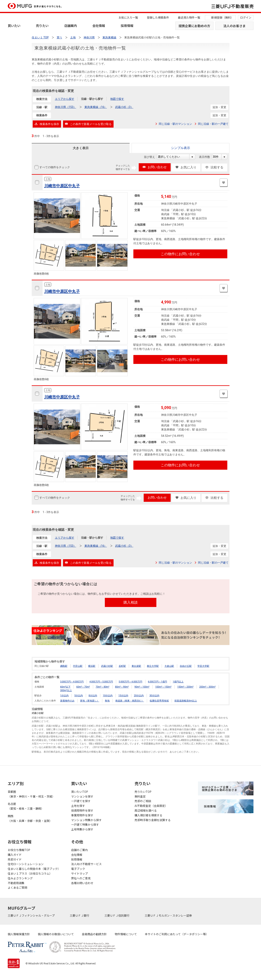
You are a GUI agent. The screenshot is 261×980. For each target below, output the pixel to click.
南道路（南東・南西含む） (130, 701)
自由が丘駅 (186, 666)
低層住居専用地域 (159, 701)
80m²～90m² (122, 687)
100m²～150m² (163, 687)
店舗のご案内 (79, 850)
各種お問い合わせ (82, 883)
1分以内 (65, 696)
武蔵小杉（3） (124, 107)
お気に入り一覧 (128, 17)
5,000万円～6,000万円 (130, 682)
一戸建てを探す (81, 801)
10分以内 (108, 696)
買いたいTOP (80, 792)
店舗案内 (71, 26)
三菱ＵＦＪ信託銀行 (117, 915)
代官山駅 (78, 666)
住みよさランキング (20, 878)
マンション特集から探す (86, 820)
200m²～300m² (207, 687)
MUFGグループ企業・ (220, 788)
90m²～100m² (142, 687)
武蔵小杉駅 (107, 666)
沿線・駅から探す (92, 99)
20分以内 (139, 696)
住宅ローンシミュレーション (26, 864)
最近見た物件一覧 (189, 17)
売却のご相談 (143, 801)
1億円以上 (178, 682)
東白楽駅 (136, 666)
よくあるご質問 (17, 887)
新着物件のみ (67, 701)
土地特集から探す (82, 829)
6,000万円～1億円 (158, 682)
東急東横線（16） (96, 107)
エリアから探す (65, 99)
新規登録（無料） (222, 17)
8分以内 (93, 696)
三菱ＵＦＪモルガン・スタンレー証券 (169, 915)
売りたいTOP (143, 792)
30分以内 (154, 696)
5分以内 (79, 696)
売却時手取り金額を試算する (153, 820)
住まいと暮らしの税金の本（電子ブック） (34, 869)
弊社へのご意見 (81, 878)
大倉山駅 (169, 666)
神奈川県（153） (66, 107)
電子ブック (78, 869)
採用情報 (127, 26)
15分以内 (123, 696)
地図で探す (117, 99)
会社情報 (99, 26)
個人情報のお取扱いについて (56, 934)
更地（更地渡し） (90, 701)
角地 (107, 701)
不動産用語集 (16, 883)
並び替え (152, 157)
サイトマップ (79, 873)
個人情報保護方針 (19, 934)
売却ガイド (15, 859)
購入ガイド (15, 855)
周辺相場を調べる (146, 810)
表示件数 (207, 157)
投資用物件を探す (82, 810)
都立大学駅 (153, 666)
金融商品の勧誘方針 (94, 934)
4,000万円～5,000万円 (101, 682)
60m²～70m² (83, 687)
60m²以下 (65, 687)
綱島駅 (64, 666)
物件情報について (126, 934)
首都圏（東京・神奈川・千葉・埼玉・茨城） (31, 794)
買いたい (14, 26)
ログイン (246, 17)
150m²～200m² (185, 687)
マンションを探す (82, 796)
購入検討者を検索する (148, 815)
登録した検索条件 (158, 17)
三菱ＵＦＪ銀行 (80, 915)
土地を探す (78, 806)
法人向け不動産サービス (86, 864)
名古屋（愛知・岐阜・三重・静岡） (26, 806)
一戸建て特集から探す (85, 824)
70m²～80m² (103, 687)
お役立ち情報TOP (19, 850)
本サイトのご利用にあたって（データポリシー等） (177, 934)
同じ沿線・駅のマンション (175, 124)
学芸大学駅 (203, 666)
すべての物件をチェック (54, 167)
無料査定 (140, 796)
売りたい (42, 26)
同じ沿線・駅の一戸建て (213, 124)
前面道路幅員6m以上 (186, 701)
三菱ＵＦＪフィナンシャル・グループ (32, 915)
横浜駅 (92, 666)
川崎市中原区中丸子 (62, 186)
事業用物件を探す (82, 815)
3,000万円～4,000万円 (72, 682)
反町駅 (122, 666)
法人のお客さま (234, 26)
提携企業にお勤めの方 (194, 26)
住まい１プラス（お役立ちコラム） (30, 873)
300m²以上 (66, 690)
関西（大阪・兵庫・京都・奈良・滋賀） (30, 818)
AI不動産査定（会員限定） (151, 806)
